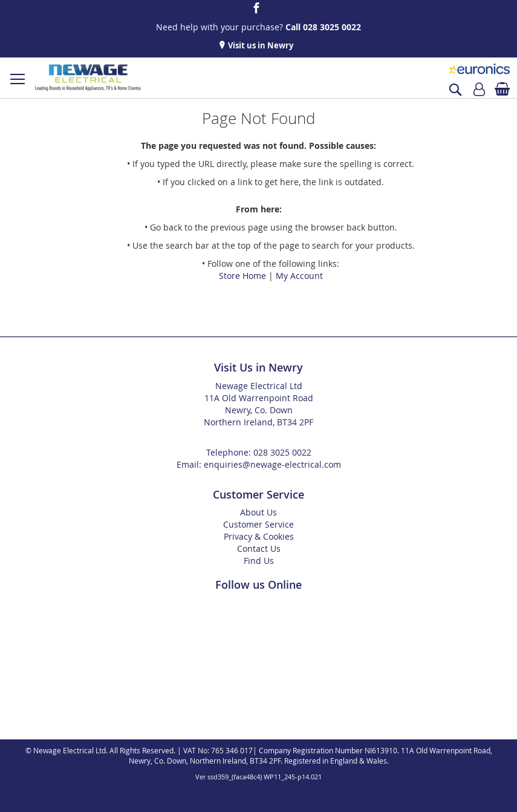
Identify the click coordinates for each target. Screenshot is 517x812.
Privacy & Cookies (259, 536)
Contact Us (259, 548)
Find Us (259, 561)
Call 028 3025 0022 (323, 27)
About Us (258, 512)
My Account (299, 276)
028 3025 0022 (282, 452)
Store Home (242, 276)
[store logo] (88, 78)
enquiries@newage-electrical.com (272, 464)
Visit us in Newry (260, 45)
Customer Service (258, 524)
